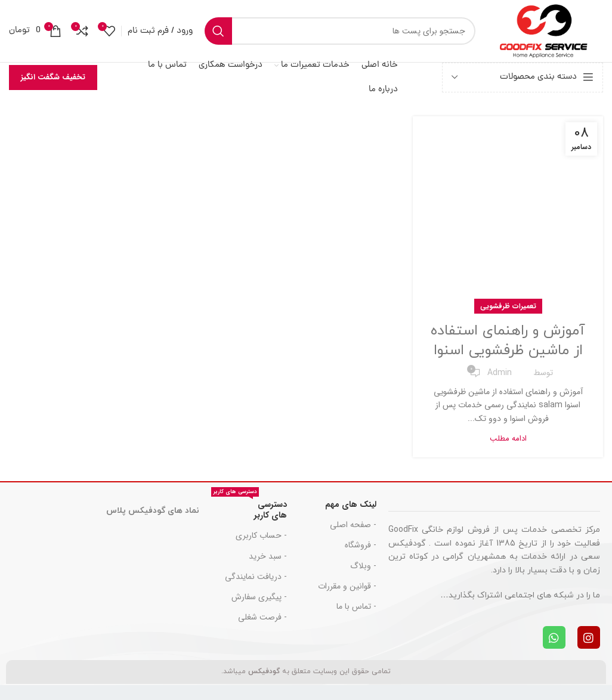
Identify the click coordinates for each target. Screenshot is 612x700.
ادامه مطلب (508, 439)
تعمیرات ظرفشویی (508, 306)
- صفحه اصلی (353, 525)
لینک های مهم (351, 504)
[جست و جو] (340, 31)
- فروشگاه (361, 545)
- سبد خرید (268, 556)
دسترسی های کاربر (249, 508)
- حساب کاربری (261, 535)
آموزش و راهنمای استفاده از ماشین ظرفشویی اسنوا (508, 341)
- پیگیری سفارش (259, 597)
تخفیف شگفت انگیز (53, 77)
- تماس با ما (356, 606)
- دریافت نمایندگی (256, 577)
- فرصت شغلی (262, 617)
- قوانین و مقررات (347, 586)
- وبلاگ (363, 566)
